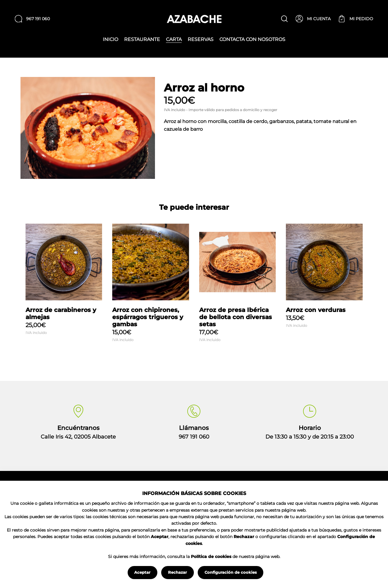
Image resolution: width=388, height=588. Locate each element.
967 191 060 (194, 437)
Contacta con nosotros (252, 40)
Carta (174, 40)
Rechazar (178, 572)
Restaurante (142, 40)
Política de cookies (211, 557)
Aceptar (142, 572)
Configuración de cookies (231, 572)
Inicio (110, 40)
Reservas (201, 40)
